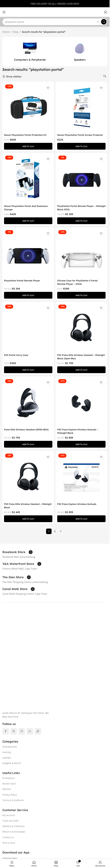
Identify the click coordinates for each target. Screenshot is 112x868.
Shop (16, 32)
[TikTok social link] (38, 660)
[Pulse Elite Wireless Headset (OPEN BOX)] (28, 406)
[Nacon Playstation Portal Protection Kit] (28, 108)
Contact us (8, 765)
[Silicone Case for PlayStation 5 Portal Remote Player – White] (81, 257)
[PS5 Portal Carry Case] (28, 331)
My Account (9, 743)
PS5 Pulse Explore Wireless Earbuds (78, 507)
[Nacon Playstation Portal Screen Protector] (81, 108)
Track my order (11, 749)
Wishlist (7, 717)
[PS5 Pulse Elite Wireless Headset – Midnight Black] (28, 480)
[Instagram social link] (22, 660)
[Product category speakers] (80, 52)
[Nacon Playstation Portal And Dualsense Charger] (28, 182)
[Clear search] (98, 22)
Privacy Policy (10, 723)
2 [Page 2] (55, 535)
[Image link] (52, 624)
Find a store (9, 771)
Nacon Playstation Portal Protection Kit (27, 135)
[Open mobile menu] (4, 12)
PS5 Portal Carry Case (17, 358)
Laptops (7, 686)
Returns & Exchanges (14, 760)
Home (6, 32)
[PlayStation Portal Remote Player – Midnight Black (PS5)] (81, 182)
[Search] (55, 22)
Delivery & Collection (14, 754)
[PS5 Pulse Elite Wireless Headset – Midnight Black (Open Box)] (81, 331)
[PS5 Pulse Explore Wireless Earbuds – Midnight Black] (81, 406)
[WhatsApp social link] (30, 660)
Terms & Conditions (13, 728)
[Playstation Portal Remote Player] (28, 257)
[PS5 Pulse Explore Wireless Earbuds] (81, 480)
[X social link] (14, 660)
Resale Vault (9, 712)
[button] (28, 150)
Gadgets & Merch (12, 691)
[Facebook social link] (6, 660)
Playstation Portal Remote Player (24, 284)
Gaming (7, 680)
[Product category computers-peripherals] (30, 52)
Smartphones (10, 675)
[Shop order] (105, 76)
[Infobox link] (17, 556)
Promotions (9, 706)
